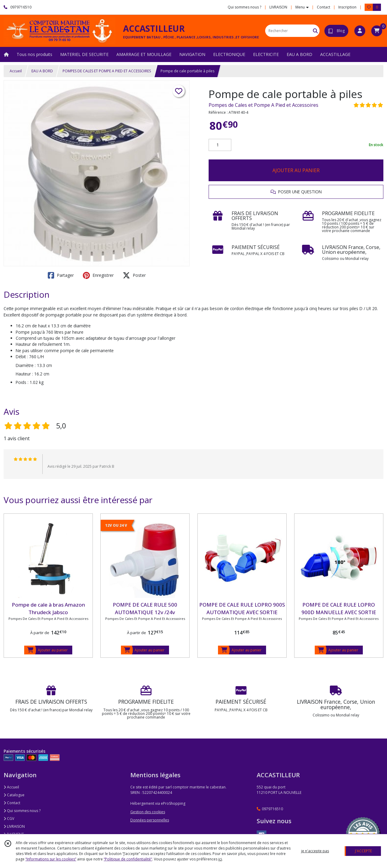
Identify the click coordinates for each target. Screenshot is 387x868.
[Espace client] (360, 31)
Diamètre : (26, 365)
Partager (61, 275)
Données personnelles (150, 820)
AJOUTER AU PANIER (296, 170)
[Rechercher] (315, 31)
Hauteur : (24, 374)
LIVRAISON (14, 826)
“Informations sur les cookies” (51, 859)
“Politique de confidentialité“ (128, 859)
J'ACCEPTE (363, 851)
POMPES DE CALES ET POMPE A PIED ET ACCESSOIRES (107, 71)
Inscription (347, 7)
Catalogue (14, 795)
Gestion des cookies (148, 812)
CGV (9, 819)
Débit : (22, 357)
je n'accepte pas (315, 851)
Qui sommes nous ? (22, 811)
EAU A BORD (42, 71)
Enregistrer (98, 275)
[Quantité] (220, 145)
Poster (134, 275)
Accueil (16, 71)
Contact (324, 7)
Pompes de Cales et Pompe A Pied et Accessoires (263, 105)
